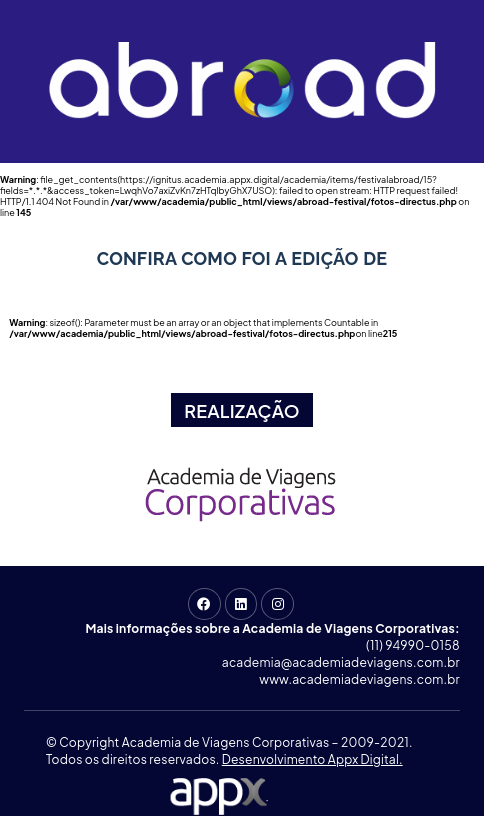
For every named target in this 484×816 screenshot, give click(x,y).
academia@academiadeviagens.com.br (341, 662)
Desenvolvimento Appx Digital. (312, 759)
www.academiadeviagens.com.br (359, 679)
